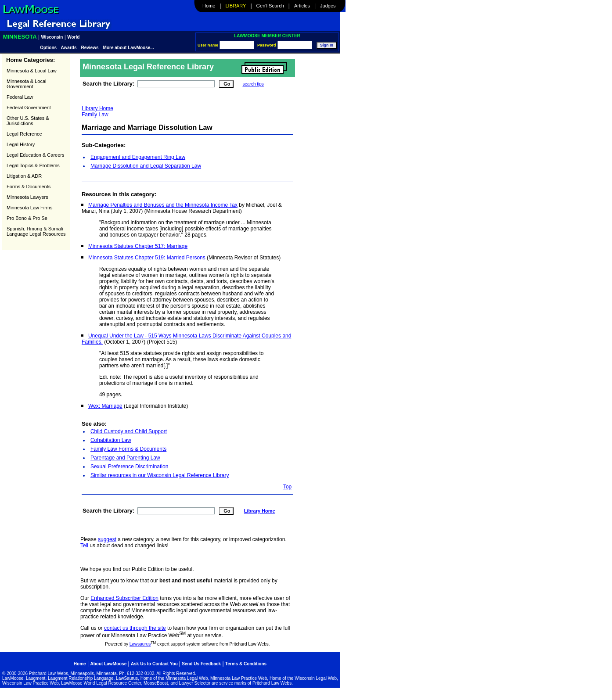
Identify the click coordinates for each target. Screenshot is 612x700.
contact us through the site (135, 628)
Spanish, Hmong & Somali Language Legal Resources (36, 231)
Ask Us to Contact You (155, 664)
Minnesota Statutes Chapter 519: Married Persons (147, 258)
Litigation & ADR (24, 176)
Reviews (90, 48)
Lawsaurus (140, 644)
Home (209, 6)
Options (49, 48)
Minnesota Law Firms (30, 208)
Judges (328, 6)
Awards (69, 48)
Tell (84, 546)
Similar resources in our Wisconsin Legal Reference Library (160, 475)
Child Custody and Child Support (129, 431)
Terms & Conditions (246, 664)
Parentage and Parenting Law (125, 458)
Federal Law (20, 97)
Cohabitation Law (111, 440)
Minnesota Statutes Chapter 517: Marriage (138, 246)
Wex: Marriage (105, 406)
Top (287, 487)
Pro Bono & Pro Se (27, 218)
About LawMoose (108, 664)
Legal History (21, 144)
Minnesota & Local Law (32, 71)
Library (236, 6)
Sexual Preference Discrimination (129, 467)
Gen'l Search (270, 6)
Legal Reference (24, 134)
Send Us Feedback (201, 664)
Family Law (95, 115)
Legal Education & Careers (35, 155)
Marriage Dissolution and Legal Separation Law (146, 166)
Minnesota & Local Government (27, 84)
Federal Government (29, 108)
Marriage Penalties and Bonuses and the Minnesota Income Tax (163, 205)
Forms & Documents (29, 187)
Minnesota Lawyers (27, 197)
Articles (302, 6)
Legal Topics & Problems (33, 165)
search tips (253, 84)
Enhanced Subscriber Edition (124, 598)
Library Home (97, 108)
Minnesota (20, 37)
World (73, 37)
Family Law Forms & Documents (128, 449)
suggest (107, 539)
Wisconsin (52, 37)
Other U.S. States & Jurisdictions (28, 121)
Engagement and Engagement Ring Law (138, 157)
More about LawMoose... (129, 48)
